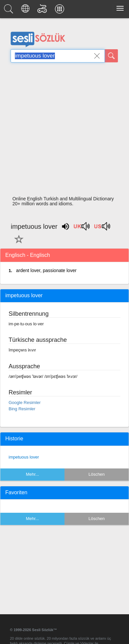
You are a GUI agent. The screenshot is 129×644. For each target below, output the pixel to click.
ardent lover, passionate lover (46, 270)
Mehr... (32, 474)
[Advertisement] (62, 131)
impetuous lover (24, 457)
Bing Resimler (22, 409)
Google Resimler (25, 402)
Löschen (96, 474)
